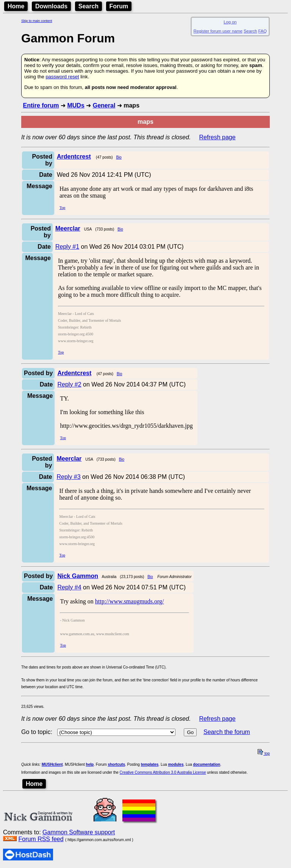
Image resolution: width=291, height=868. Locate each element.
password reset (62, 77)
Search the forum (227, 732)
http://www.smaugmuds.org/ (130, 601)
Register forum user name (218, 31)
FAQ (263, 31)
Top (62, 208)
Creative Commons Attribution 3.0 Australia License (163, 772)
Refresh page (217, 137)
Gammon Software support (79, 832)
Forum (119, 6)
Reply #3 (68, 477)
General (104, 105)
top (264, 753)
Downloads (51, 6)
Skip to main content (37, 21)
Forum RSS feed (41, 839)
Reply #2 (69, 384)
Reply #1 (67, 247)
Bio (119, 157)
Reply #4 (69, 587)
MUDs (76, 105)
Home (16, 6)
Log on (230, 22)
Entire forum (41, 105)
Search (88, 6)
